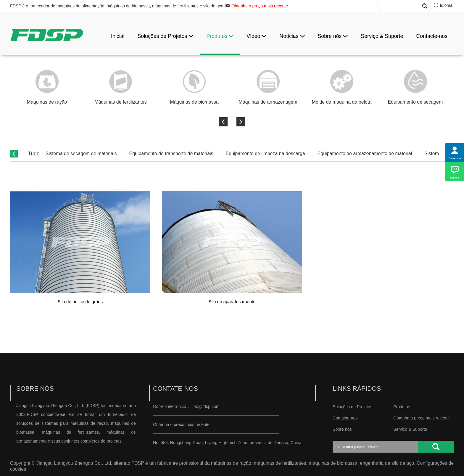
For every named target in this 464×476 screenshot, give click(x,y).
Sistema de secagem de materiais (81, 153)
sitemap (122, 463)
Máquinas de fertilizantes (121, 102)
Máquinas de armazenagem (268, 102)
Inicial (118, 36)
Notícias (292, 36)
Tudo (34, 154)
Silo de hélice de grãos (80, 301)
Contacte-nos (432, 36)
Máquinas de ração (47, 102)
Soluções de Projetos (165, 36)
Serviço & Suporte (382, 36)
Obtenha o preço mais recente (260, 6)
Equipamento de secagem (415, 102)
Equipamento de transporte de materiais (171, 153)
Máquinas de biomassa (194, 102)
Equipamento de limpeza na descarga (265, 153)
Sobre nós (333, 36)
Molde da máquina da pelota (342, 102)
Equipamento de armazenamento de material (365, 153)
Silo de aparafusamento (232, 301)
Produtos (220, 36)
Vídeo (256, 36)
